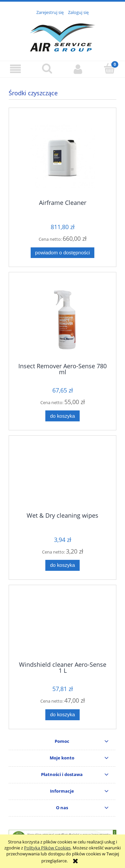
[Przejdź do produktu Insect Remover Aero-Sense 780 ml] (62, 320)
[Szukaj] (47, 68)
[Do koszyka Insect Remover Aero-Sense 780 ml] (62, 416)
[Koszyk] (109, 68)
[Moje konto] (78, 69)
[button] (16, 69)
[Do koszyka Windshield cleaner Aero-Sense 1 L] (62, 715)
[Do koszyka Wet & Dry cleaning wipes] (62, 565)
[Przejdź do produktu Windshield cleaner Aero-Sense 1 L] (62, 626)
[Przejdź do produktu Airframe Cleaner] (62, 156)
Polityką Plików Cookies (47, 848)
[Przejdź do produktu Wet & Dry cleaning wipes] (62, 476)
